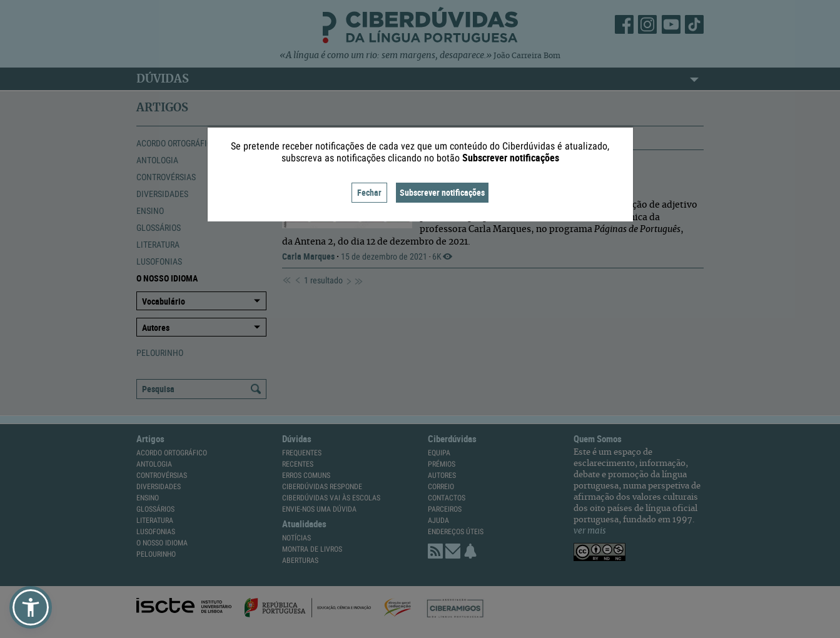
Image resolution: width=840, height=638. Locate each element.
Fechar (369, 192)
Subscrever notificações (442, 192)
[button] (31, 607)
